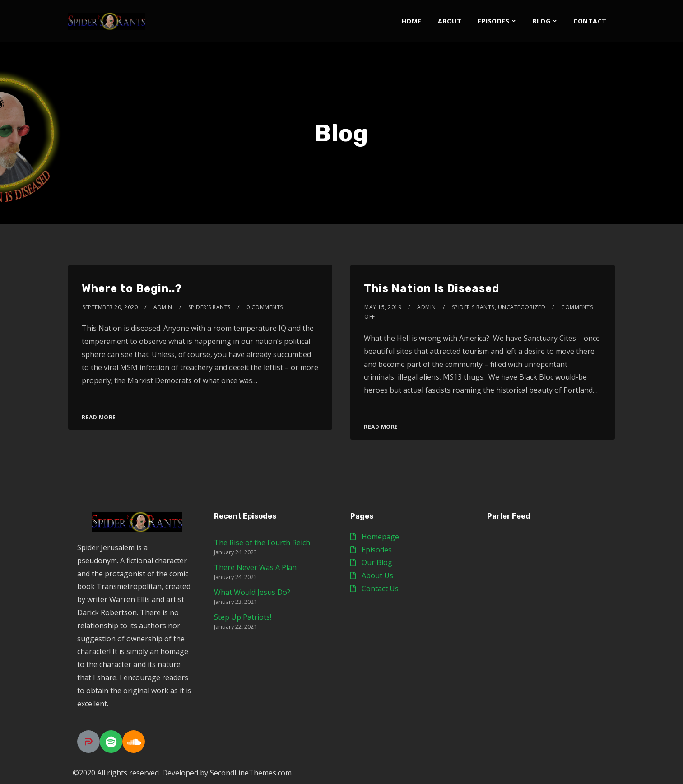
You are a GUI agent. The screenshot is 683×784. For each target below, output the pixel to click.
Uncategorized (522, 307)
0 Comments (265, 307)
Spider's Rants (209, 307)
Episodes (493, 21)
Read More (99, 417)
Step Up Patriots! (243, 617)
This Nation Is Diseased (432, 288)
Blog (541, 21)
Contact (590, 21)
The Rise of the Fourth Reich (262, 543)
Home (412, 21)
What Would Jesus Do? (252, 592)
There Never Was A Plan (255, 567)
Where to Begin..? (132, 288)
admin (163, 307)
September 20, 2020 (110, 307)
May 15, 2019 (383, 307)
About (450, 21)
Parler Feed (509, 516)
